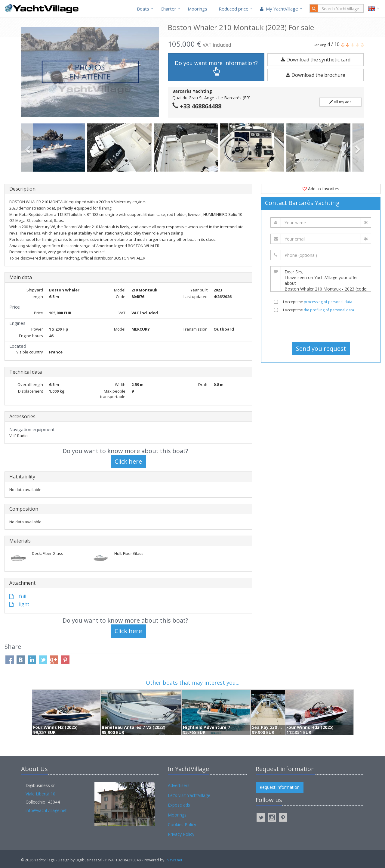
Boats (143, 9)
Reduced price (234, 9)
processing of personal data (328, 302)
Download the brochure (316, 75)
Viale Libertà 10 (40, 794)
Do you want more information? (216, 68)
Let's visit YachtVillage (189, 795)
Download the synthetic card (316, 60)
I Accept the (318, 302)
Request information (280, 787)
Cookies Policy (182, 824)
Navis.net (174, 860)
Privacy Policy (181, 834)
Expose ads (179, 805)
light (19, 604)
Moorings (197, 9)
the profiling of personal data (329, 310)
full (18, 596)
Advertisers (179, 785)
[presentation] (321, 327)
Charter (168, 9)
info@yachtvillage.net (46, 810)
